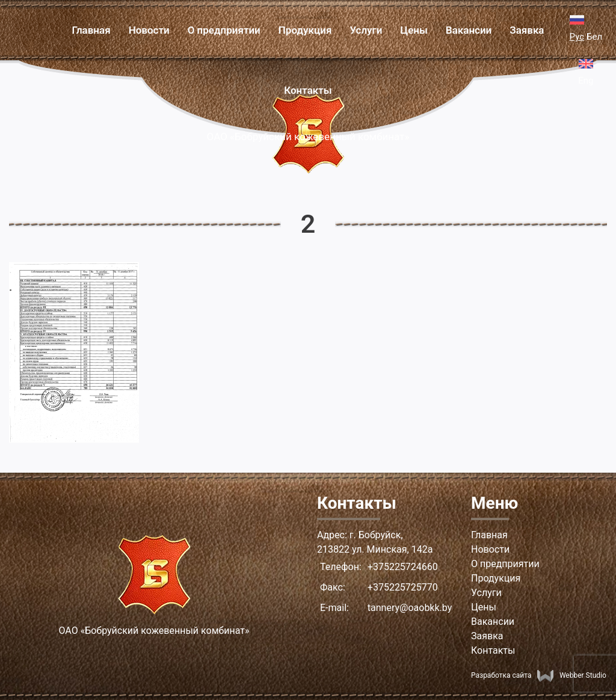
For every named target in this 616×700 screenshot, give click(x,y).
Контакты (308, 90)
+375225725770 (403, 587)
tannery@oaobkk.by (410, 608)
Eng (586, 81)
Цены (414, 30)
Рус (577, 37)
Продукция (305, 30)
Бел (594, 37)
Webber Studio (571, 675)
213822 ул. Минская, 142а (375, 549)
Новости (149, 30)
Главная (91, 30)
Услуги (366, 30)
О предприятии (224, 30)
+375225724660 (403, 567)
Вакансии (469, 30)
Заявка (527, 30)
